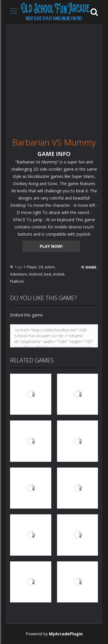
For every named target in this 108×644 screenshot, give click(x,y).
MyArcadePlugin (66, 634)
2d (41, 267)
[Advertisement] (54, 78)
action (50, 267)
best (48, 274)
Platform (17, 281)
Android (36, 274)
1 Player (30, 267)
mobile (59, 274)
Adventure (19, 274)
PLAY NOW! (51, 246)
